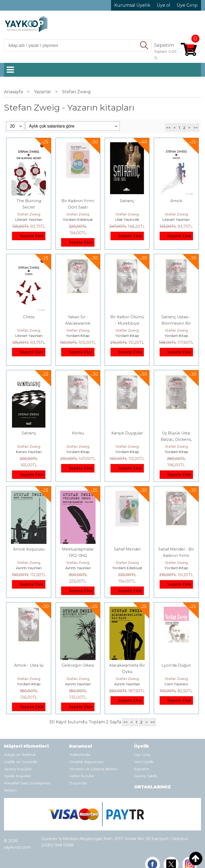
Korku (78, 433)
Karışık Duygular (127, 433)
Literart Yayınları (29, 219)
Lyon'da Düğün (176, 665)
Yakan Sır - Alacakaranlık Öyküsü (78, 323)
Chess (29, 317)
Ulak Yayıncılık (127, 219)
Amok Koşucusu (29, 549)
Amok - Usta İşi (29, 665)
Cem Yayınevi (176, 684)
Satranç (127, 201)
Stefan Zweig (29, 214)
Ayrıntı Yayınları (29, 568)
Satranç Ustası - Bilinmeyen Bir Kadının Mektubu (176, 323)
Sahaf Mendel (127, 549)
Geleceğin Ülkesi (78, 665)
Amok (176, 201)
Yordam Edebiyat (78, 219)
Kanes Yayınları (29, 452)
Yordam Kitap (78, 336)
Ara (145, 46)
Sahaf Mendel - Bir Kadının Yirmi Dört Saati (176, 556)
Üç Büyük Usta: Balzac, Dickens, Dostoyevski (176, 439)
